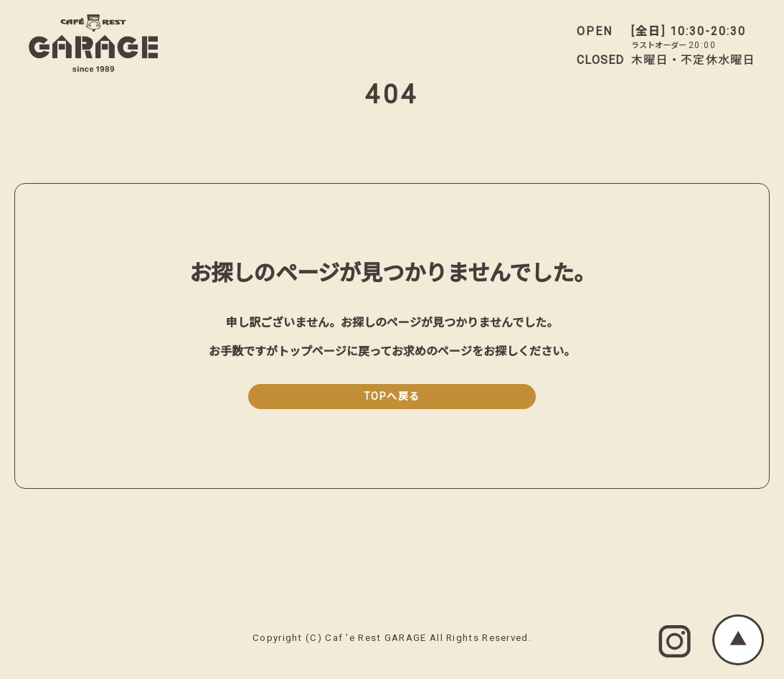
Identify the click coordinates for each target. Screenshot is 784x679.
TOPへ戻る (392, 397)
